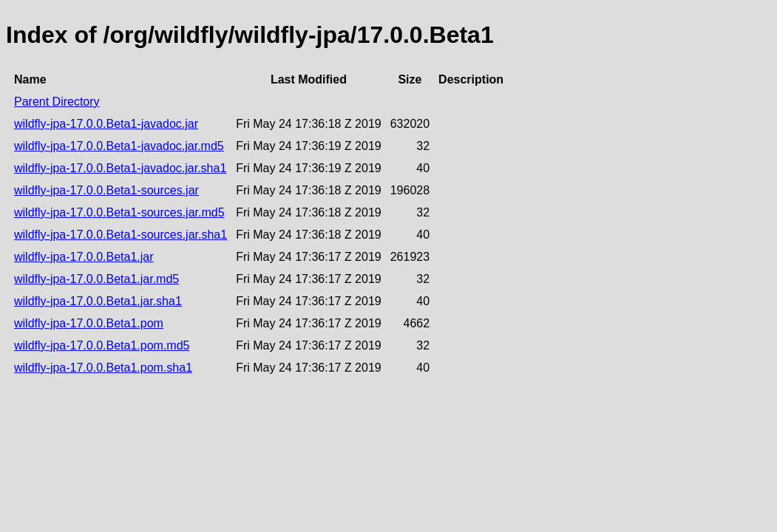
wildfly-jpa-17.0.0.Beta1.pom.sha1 (103, 368)
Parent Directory (57, 102)
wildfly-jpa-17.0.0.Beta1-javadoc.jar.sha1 (120, 168)
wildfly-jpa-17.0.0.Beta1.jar (84, 257)
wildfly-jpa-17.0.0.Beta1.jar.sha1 (98, 301)
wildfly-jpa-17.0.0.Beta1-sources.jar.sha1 (121, 235)
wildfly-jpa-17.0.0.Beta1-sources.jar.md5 (119, 212)
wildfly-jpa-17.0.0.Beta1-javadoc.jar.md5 (119, 146)
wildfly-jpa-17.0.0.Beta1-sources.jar (106, 190)
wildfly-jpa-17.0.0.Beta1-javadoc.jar (106, 124)
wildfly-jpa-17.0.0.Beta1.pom (89, 323)
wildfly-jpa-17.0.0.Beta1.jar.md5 (96, 279)
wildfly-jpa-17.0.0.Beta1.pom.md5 (102, 345)
